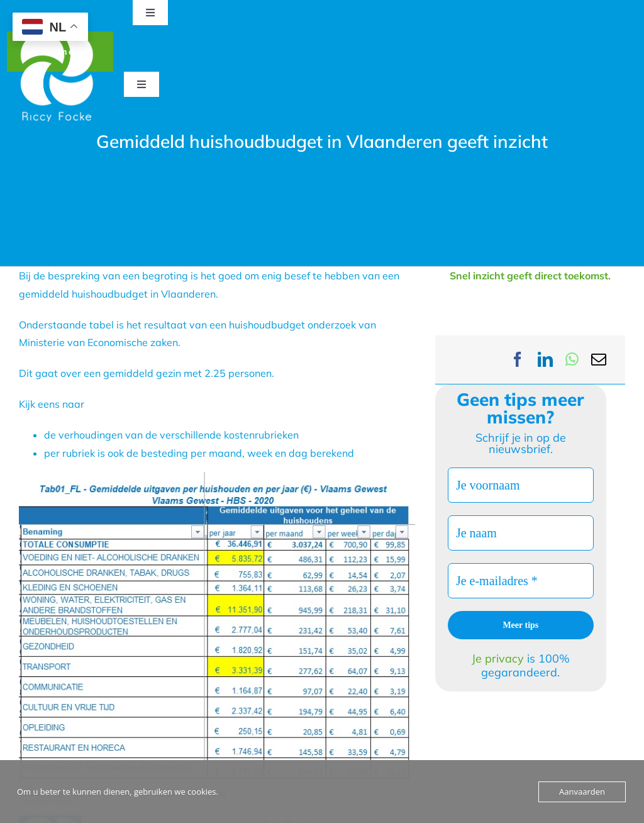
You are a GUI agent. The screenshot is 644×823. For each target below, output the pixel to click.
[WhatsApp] (572, 360)
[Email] (599, 360)
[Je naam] (521, 533)
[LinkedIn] (545, 360)
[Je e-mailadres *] (521, 581)
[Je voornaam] (521, 485)
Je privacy (499, 658)
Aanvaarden (582, 792)
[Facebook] (518, 360)
